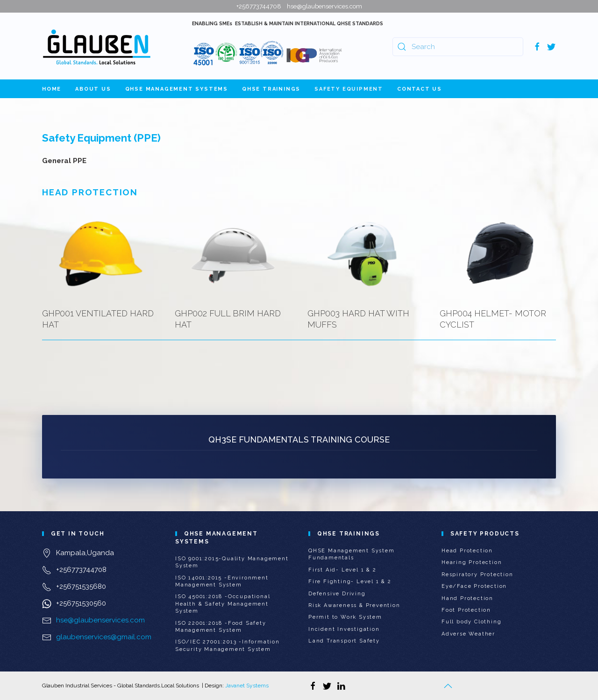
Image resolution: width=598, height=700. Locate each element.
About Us (93, 89)
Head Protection (467, 551)
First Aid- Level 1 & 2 (342, 570)
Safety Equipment (349, 89)
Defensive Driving (337, 594)
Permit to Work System (345, 617)
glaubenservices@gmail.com (104, 637)
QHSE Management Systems (177, 89)
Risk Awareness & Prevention (354, 605)
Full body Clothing (471, 622)
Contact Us (420, 89)
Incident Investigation (344, 629)
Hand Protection (467, 598)
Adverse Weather (468, 634)
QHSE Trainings (271, 89)
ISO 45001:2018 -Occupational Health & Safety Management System (223, 604)
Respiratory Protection (477, 575)
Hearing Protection (472, 562)
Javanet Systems (247, 686)
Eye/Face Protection (474, 586)
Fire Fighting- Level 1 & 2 (350, 582)
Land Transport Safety (344, 641)
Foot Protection (466, 610)
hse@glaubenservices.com (100, 620)
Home (52, 89)
